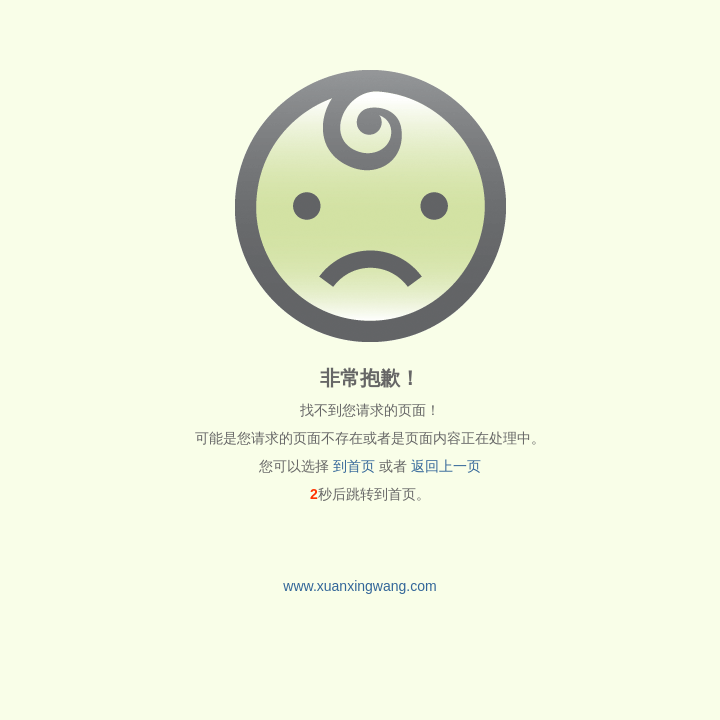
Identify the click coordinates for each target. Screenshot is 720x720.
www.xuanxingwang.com (359, 586)
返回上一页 (446, 466)
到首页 (354, 466)
